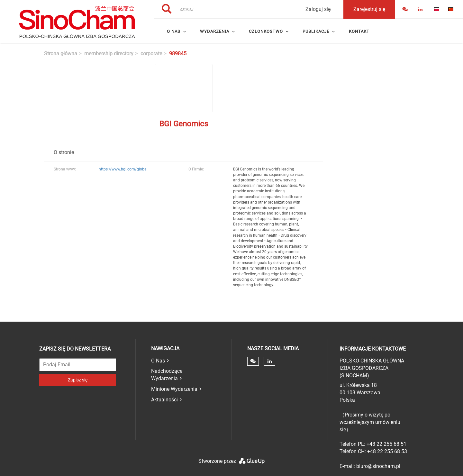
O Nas (158, 361)
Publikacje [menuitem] (316, 31)
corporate (151, 54)
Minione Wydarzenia (174, 389)
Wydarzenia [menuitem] (215, 31)
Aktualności (164, 400)
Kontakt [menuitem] (359, 31)
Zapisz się (78, 380)
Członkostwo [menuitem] (266, 31)
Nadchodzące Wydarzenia (167, 375)
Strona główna (61, 54)
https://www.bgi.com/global (123, 169)
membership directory (109, 54)
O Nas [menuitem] (174, 31)
